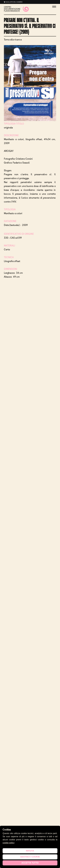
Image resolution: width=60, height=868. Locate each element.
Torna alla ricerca (13, 40)
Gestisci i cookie (30, 857)
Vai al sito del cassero (14, 2)
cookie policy (9, 843)
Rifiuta (30, 851)
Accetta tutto (30, 863)
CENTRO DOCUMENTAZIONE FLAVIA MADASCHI (16, 9)
